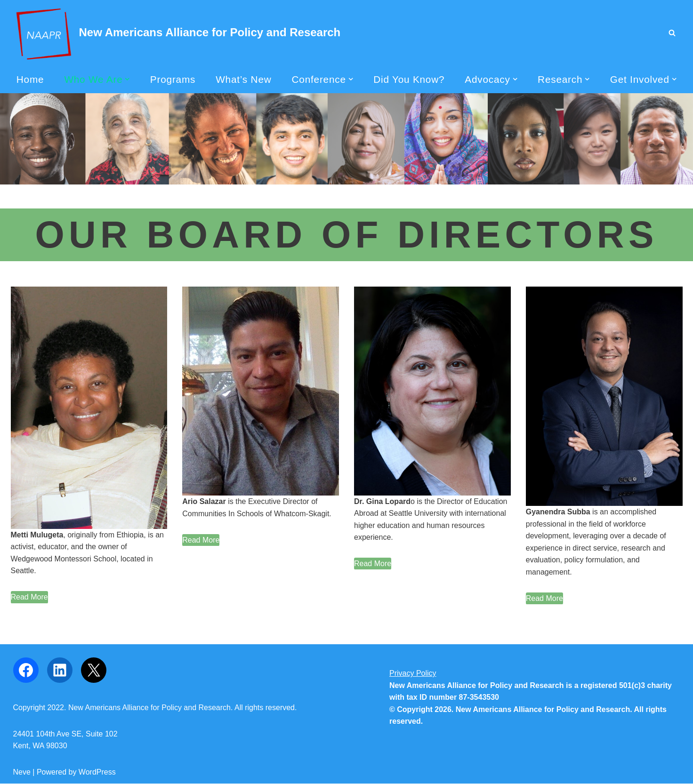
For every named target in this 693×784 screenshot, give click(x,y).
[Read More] (29, 597)
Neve (22, 772)
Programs (173, 79)
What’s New (244, 79)
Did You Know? (409, 79)
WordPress (97, 772)
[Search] (672, 33)
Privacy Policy (413, 674)
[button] (127, 79)
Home (30, 79)
